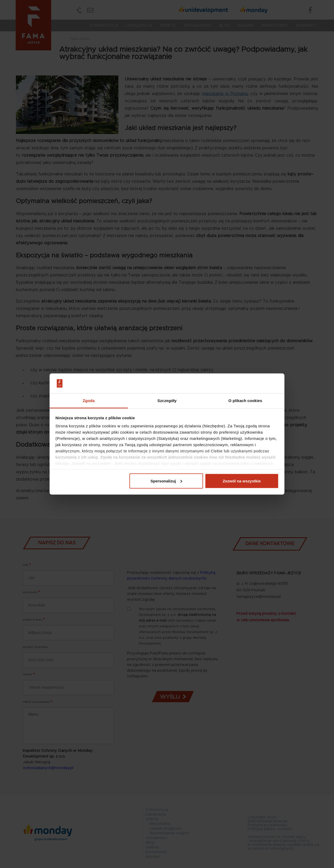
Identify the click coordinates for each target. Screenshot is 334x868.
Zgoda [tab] (89, 401)
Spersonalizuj (166, 481)
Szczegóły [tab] (167, 401)
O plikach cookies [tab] (245, 401)
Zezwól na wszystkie (242, 481)
